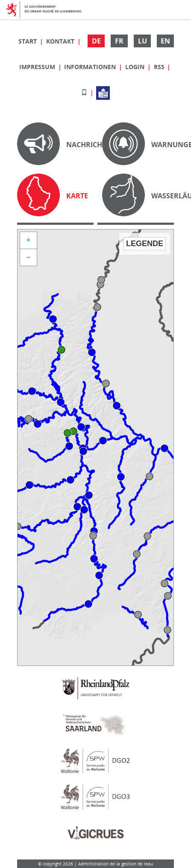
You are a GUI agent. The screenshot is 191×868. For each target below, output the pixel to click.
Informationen (91, 67)
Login (136, 67)
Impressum (38, 67)
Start (28, 41)
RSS (160, 67)
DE (96, 41)
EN (165, 41)
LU (143, 41)
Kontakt (61, 41)
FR (119, 41)
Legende (145, 244)
